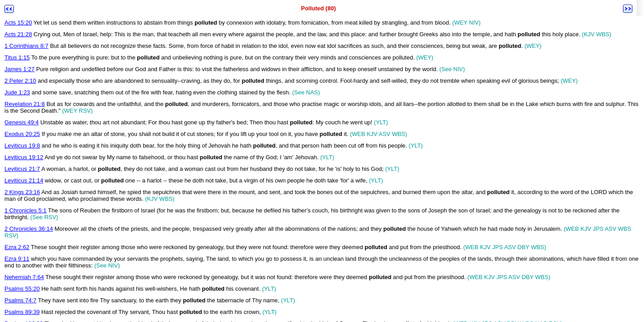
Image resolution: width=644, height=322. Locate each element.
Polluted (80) (318, 8)
